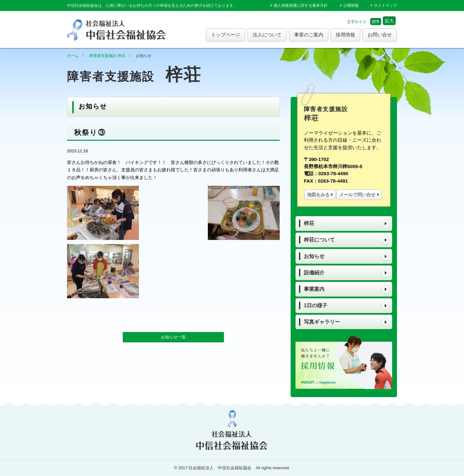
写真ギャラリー (322, 322)
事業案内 (314, 289)
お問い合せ (380, 35)
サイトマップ (385, 5)
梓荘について (319, 240)
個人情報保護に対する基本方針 (301, 5)
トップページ (226, 35)
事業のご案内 (309, 35)
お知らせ (314, 256)
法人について (267, 35)
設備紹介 (314, 273)
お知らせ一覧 (173, 274)
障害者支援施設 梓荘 (107, 56)
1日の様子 (316, 305)
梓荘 (309, 223)
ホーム (73, 56)
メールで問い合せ (357, 195)
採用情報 (345, 35)
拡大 (389, 21)
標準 (376, 22)
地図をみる (318, 195)
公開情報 (351, 5)
